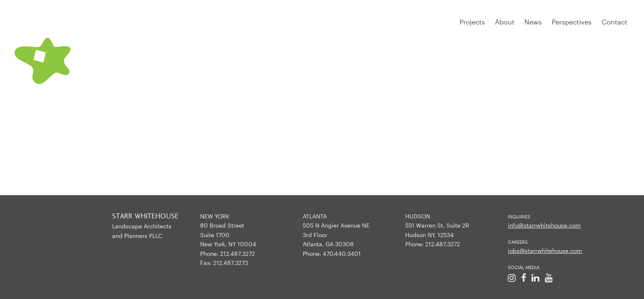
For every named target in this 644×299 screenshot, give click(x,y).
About (505, 22)
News (533, 22)
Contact (615, 22)
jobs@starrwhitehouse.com (545, 251)
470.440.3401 (342, 254)
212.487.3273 (230, 263)
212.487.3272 (238, 254)
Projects (472, 22)
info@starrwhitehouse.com (544, 225)
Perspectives (572, 22)
